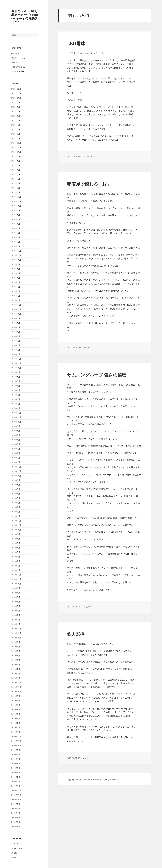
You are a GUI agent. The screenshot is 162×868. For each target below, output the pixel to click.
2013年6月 (16, 602)
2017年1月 (16, 408)
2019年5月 (16, 282)
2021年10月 (16, 152)
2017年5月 (16, 390)
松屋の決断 (16, 63)
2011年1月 (16, 732)
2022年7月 (16, 111)
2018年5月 (16, 336)
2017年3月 (16, 399)
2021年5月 (16, 174)
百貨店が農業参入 (19, 67)
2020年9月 (16, 210)
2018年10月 (16, 314)
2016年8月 (16, 431)
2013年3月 (16, 615)
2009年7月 (16, 813)
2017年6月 (16, 386)
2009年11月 (16, 795)
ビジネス (15, 844)
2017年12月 (16, 359)
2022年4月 (16, 125)
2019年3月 (16, 291)
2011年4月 (16, 719)
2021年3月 (16, 183)
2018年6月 (16, 332)
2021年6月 (16, 170)
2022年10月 (16, 98)
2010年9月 (16, 750)
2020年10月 (16, 206)
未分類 (14, 853)
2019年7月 (16, 273)
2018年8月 (16, 323)
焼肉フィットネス (19, 58)
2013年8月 (16, 593)
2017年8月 (16, 377)
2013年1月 (16, 624)
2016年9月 (16, 426)
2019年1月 (16, 300)
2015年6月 (16, 494)
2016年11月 (16, 417)
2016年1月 (16, 462)
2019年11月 (16, 255)
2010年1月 (16, 786)
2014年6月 (16, 548)
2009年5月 (16, 822)
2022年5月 (16, 120)
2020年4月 (16, 233)
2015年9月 (16, 480)
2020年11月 (16, 201)
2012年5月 (16, 660)
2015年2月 (16, 512)
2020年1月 (16, 246)
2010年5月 (16, 768)
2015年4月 (16, 503)
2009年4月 (16, 827)
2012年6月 (16, 656)
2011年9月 (16, 696)
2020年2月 (16, 242)
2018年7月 (16, 327)
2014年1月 (16, 570)
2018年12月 (16, 305)
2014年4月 (16, 557)
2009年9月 (16, 804)
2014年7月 (16, 543)
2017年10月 (16, 368)
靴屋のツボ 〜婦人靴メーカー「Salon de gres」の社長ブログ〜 (25, 16)
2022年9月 (16, 102)
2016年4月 (16, 449)
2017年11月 (16, 363)
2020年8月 (16, 215)
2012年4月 (16, 665)
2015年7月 (16, 489)
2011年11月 (16, 687)
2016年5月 (16, 444)
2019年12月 (16, 251)
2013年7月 (16, 597)
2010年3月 (16, 777)
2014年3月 (16, 561)
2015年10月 (16, 476)
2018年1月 (16, 354)
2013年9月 (16, 588)
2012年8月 (16, 647)
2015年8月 (16, 485)
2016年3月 (16, 453)
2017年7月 (16, 381)
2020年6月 (16, 224)
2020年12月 (16, 197)
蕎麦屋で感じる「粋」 (89, 184)
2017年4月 (16, 395)
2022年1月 (16, 138)
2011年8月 (16, 701)
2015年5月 (16, 498)
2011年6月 (16, 710)
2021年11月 (16, 147)
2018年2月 (16, 350)
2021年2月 (16, 188)
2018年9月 (16, 318)
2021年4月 (16, 179)
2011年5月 (16, 714)
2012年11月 (16, 633)
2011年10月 (16, 692)
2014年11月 (16, 525)
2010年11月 (16, 741)
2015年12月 (16, 467)
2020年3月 (16, 237)
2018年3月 (16, 345)
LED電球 (76, 43)
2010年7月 (16, 759)
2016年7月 (16, 435)
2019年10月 (16, 260)
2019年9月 (16, 264)
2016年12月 (16, 413)
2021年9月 (16, 156)
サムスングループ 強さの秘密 (97, 375)
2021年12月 (16, 143)
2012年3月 (16, 669)
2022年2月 (16, 134)
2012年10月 (16, 638)
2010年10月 (16, 746)
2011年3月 (16, 723)
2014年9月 (16, 534)
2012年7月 (16, 651)
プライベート (17, 848)
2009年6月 (16, 818)
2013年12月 (16, 575)
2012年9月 (16, 642)
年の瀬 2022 (16, 54)
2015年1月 (16, 516)
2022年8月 (16, 107)
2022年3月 (16, 129)
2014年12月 (16, 521)
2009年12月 (16, 791)
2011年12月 (16, 683)
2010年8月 (16, 755)
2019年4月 (16, 287)
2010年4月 (16, 773)
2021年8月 (16, 161)
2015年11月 (16, 471)
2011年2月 (16, 728)
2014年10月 (16, 530)
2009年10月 (16, 800)
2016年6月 (16, 440)
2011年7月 (16, 705)
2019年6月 (16, 278)
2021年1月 (16, 192)
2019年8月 (16, 269)
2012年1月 (16, 678)
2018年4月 (16, 341)
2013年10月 (16, 584)
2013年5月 (16, 606)
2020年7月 (16, 219)
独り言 (14, 857)
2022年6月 (16, 116)
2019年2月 (16, 296)
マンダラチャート (19, 72)
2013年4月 (16, 611)
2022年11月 (16, 93)
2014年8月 (16, 539)
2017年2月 (16, 404)
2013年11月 (16, 579)
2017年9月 (16, 372)
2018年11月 (16, 309)
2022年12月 (16, 89)
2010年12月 (16, 737)
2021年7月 (16, 165)
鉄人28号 (76, 634)
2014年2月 (16, 566)
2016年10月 (16, 422)
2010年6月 (16, 764)
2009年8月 (16, 809)
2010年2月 (16, 782)
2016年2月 (16, 458)
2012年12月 (16, 629)
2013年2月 (16, 620)
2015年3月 (16, 507)
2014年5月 (16, 552)
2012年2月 (16, 674)
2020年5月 (16, 228)
